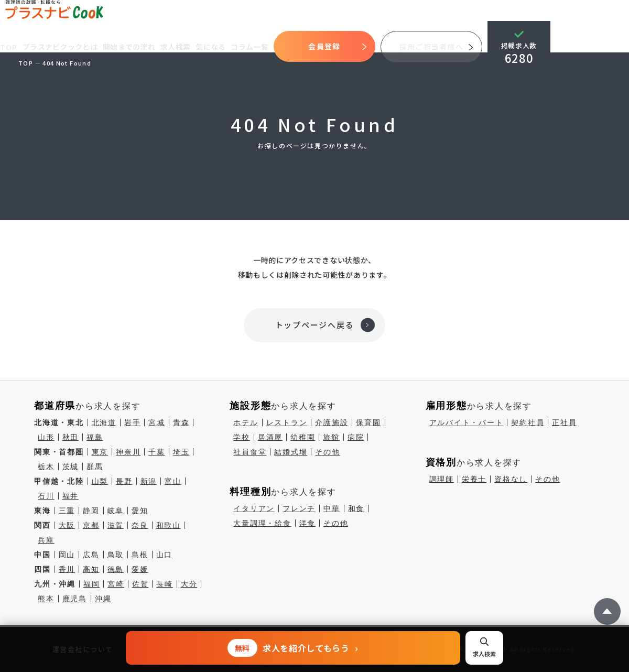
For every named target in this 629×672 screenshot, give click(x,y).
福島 (95, 437)
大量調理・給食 (262, 523)
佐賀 (140, 584)
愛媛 (140, 569)
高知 (91, 569)
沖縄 (103, 599)
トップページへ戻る (315, 325)
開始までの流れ (130, 47)
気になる (212, 47)
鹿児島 (75, 599)
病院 (356, 437)
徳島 (116, 569)
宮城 (157, 422)
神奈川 (128, 452)
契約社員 (528, 422)
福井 (71, 496)
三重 (67, 511)
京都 (91, 525)
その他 (327, 452)
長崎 (165, 584)
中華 (332, 508)
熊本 (46, 599)
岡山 (67, 555)
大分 (189, 584)
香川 (67, 569)
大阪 (67, 525)
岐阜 (116, 511)
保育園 (368, 422)
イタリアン (254, 508)
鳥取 (116, 555)
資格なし (511, 479)
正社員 (564, 422)
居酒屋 (270, 437)
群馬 (95, 467)
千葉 (157, 452)
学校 (242, 437)
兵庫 (46, 540)
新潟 (149, 481)
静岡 (91, 511)
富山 (173, 481)
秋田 (71, 437)
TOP (9, 47)
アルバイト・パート (467, 422)
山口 (165, 555)
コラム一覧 (251, 47)
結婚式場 (291, 452)
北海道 (104, 422)
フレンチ (299, 508)
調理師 (442, 479)
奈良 (140, 525)
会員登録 (326, 46)
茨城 (71, 467)
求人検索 (176, 47)
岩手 (133, 422)
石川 (46, 496)
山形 (46, 437)
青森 (181, 422)
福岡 (92, 584)
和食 (356, 508)
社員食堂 (250, 452)
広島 (91, 555)
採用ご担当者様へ (432, 47)
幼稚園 (303, 437)
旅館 (331, 437)
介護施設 (332, 422)
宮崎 (116, 584)
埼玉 (181, 452)
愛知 (140, 511)
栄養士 (474, 479)
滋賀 (116, 525)
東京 (100, 452)
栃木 (46, 467)
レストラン (287, 422)
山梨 (100, 481)
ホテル (246, 422)
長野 (124, 481)
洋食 (308, 523)
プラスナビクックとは (61, 47)
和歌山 (169, 525)
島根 (140, 555)
